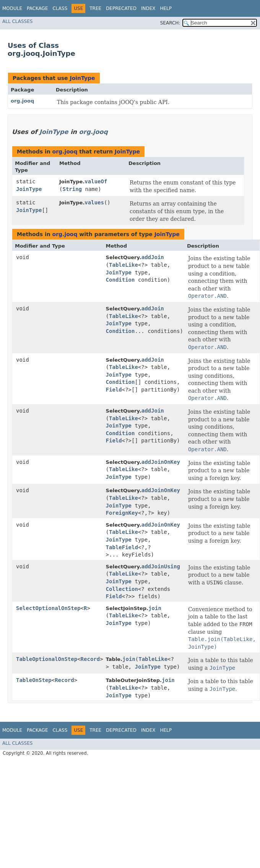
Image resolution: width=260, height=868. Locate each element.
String (72, 189)
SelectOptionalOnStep (48, 608)
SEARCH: (170, 23)
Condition (120, 280)
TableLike (123, 265)
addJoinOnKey (161, 462)
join (155, 608)
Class (60, 8)
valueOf (96, 181)
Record (90, 659)
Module (12, 8)
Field (114, 390)
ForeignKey (122, 513)
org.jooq (22, 101)
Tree (95, 8)
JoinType (82, 78)
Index (148, 8)
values (94, 202)
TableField (122, 547)
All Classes (17, 21)
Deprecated (121, 8)
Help (166, 8)
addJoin (153, 257)
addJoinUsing (161, 566)
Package (37, 8)
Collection (122, 589)
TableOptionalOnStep (47, 659)
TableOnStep (34, 680)
